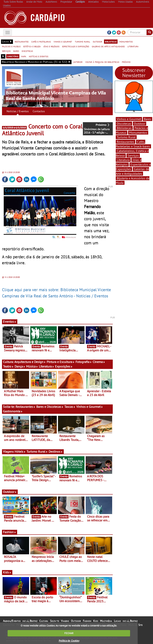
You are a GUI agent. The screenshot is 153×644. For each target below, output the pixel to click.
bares (16, 51)
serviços (6, 51)
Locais (117, 621)
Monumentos (138, 133)
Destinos (56, 451)
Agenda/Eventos (12, 621)
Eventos (10, 322)
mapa (24, 56)
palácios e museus (11, 46)
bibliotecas (111, 41)
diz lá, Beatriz (30, 621)
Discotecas (124, 124)
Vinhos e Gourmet (90, 407)
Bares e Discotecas (50, 407)
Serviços (133, 155)
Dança (20, 366)
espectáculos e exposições (76, 46)
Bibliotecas (124, 128)
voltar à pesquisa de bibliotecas (102, 62)
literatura (133, 46)
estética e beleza (32, 46)
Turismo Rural (37, 451)
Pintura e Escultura (61, 362)
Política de (69, 641)
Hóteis (20, 451)
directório (13, 56)
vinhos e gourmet (63, 41)
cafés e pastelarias (41, 41)
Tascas (70, 407)
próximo (126, 62)
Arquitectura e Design (30, 362)
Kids (7, 572)
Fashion (10, 532)
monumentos (126, 41)
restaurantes (22, 41)
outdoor (98, 41)
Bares (148, 119)
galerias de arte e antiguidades (108, 46)
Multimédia (106, 621)
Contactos (39, 111)
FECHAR (69, 633)
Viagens (65, 621)
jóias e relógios (51, 46)
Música (32, 366)
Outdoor (10, 492)
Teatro (8, 366)
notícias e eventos (39, 56)
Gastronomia (13, 411)
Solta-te (54, 621)
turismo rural (82, 41)
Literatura (47, 366)
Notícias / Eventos (18, 111)
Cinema (99, 362)
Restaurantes (25, 407)
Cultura (44, 621)
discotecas (27, 51)
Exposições (64, 366)
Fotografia (84, 362)
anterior (78, 62)
